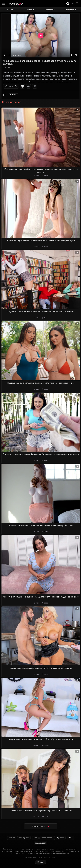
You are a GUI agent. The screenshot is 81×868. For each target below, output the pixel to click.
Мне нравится (6, 86)
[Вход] (77, 4)
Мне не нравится (16, 86)
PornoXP (36, 858)
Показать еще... (39, 826)
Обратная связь (47, 838)
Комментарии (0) (35, 86)
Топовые (30, 10)
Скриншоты (28, 86)
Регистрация (24, 838)
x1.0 (67, 56)
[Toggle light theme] (41, 862)
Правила (61, 838)
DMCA (70, 838)
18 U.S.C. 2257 (40, 843)
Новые (10, 10)
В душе (13, 95)
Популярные (71, 10)
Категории (51, 10)
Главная (12, 838)
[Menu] (3, 4)
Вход (35, 838)
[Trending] (73, 4)
